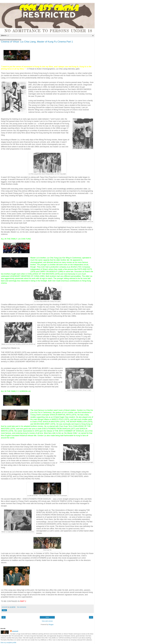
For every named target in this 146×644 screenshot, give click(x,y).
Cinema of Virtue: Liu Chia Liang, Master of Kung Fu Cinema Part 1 (37, 42)
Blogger (51, 624)
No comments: (22, 607)
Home (47, 617)
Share (4, 610)
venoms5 (15, 631)
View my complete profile (8, 643)
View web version (47, 621)
